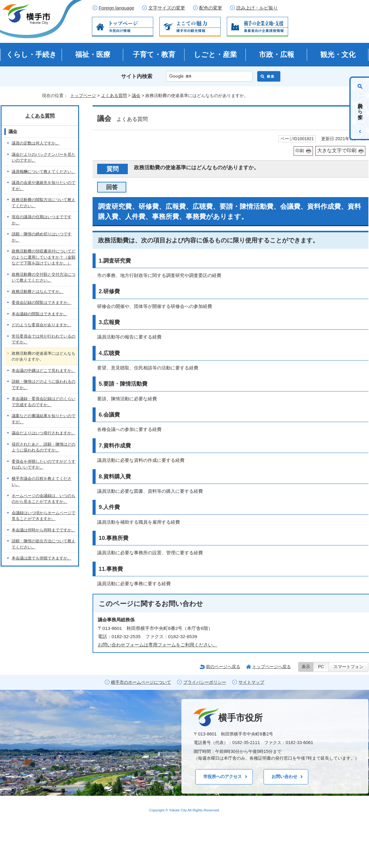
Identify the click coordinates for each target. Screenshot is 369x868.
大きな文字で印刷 (337, 150)
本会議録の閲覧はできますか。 (40, 314)
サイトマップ (251, 682)
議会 (136, 95)
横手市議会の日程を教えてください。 (42, 482)
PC (321, 667)
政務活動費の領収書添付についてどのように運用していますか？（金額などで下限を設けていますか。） (44, 257)
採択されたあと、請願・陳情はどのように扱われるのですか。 (44, 447)
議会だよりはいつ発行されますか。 (44, 433)
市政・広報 (277, 54)
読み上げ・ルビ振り (257, 8)
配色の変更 (211, 8)
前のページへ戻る (223, 667)
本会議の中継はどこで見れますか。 (44, 370)
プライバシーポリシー (205, 682)
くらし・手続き (31, 54)
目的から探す (360, 108)
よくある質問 (114, 95)
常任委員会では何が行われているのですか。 (44, 339)
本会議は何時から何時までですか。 (44, 530)
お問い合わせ (284, 776)
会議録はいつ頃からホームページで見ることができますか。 (44, 516)
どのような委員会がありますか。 (42, 325)
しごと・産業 (215, 54)
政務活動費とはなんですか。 (38, 292)
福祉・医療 (93, 54)
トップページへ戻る (272, 667)
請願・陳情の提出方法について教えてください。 (44, 544)
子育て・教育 (154, 54)
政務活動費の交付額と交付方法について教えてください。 (44, 277)
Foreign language (116, 8)
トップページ (83, 95)
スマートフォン (348, 667)
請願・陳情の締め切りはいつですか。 (42, 237)
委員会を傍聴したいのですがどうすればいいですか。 (44, 464)
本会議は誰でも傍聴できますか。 (42, 558)
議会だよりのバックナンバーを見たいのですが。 (44, 157)
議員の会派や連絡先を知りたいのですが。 (44, 186)
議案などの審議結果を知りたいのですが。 (44, 419)
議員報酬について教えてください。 (44, 172)
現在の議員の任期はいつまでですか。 (42, 220)
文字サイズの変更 (167, 8)
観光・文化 (338, 54)
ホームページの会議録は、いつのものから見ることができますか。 (44, 499)
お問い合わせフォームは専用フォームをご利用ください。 (158, 645)
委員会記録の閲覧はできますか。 (42, 303)
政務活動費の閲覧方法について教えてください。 (44, 203)
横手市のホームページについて (141, 682)
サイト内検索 (137, 76)
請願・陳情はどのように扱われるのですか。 (44, 385)
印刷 (300, 151)
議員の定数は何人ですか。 (36, 143)
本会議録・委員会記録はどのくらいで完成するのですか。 (44, 402)
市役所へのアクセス (223, 776)
